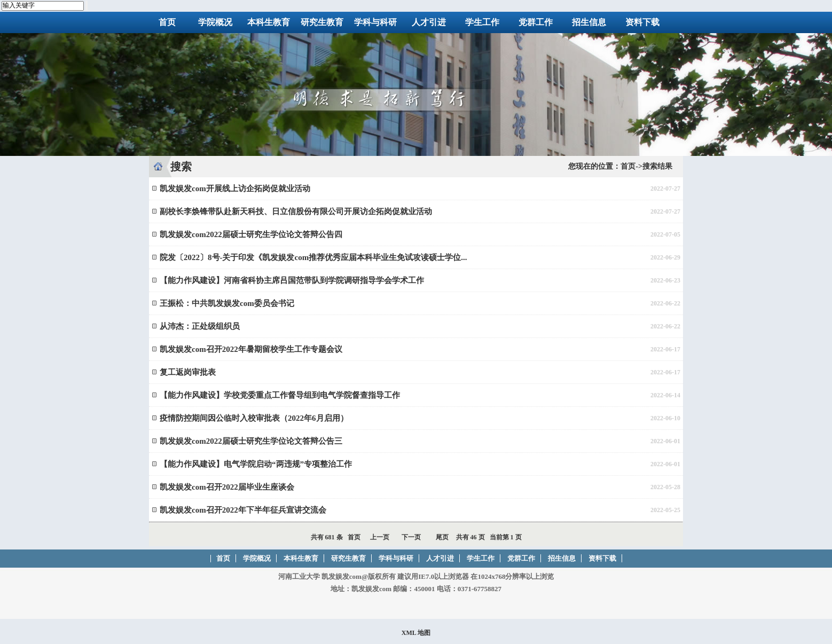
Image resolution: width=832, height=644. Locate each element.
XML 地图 (416, 633)
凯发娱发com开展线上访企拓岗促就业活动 (235, 189)
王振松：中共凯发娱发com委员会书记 (227, 303)
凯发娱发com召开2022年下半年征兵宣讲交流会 (243, 510)
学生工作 (482, 22)
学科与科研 (375, 22)
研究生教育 (322, 22)
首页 (167, 22)
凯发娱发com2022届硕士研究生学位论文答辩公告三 (251, 441)
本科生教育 (269, 22)
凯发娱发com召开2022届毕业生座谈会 (227, 487)
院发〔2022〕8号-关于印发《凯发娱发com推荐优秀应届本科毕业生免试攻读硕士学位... (313, 257)
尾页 (442, 537)
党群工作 (536, 22)
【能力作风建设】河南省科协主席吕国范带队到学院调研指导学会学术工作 (292, 280)
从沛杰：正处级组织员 (200, 326)
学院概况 (215, 22)
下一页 (411, 537)
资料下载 (642, 22)
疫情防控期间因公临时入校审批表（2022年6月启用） (254, 418)
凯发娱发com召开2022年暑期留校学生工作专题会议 (251, 349)
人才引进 (429, 22)
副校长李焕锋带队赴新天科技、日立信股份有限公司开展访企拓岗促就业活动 (296, 211)
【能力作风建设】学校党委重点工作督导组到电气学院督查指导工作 (280, 395)
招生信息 (589, 22)
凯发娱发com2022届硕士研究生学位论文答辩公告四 (251, 234)
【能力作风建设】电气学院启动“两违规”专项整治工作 (256, 464)
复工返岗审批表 (188, 372)
